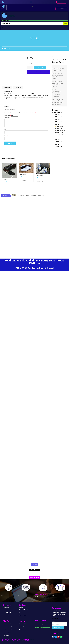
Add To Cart (7, 185)
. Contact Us (6, 610)
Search (54, 57)
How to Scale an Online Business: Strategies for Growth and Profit (58, 69)
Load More (34, 565)
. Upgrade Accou (7, 633)
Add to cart (40, 68)
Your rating (8, 116)
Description (7, 87)
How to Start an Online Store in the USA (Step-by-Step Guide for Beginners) (58, 84)
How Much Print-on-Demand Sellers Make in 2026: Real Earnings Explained (58, 76)
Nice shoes (23, 175)
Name (6, 129)
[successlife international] (3, 2)
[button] (33, 6)
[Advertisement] (34, 244)
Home (4, 48)
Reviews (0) (18, 87)
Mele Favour (58, 114)
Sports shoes (40, 175)
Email (6, 136)
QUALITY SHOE (59, 116)
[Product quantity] (30, 68)
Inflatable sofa (58, 141)
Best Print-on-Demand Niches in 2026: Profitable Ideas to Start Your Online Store (58, 102)
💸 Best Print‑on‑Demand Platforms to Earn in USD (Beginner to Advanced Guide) (57, 93)
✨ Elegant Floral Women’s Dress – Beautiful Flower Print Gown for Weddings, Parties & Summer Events (60, 131)
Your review (8, 118)
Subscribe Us (58, 628)
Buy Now (39, 72)
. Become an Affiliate (8, 624)
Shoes (5, 179)
